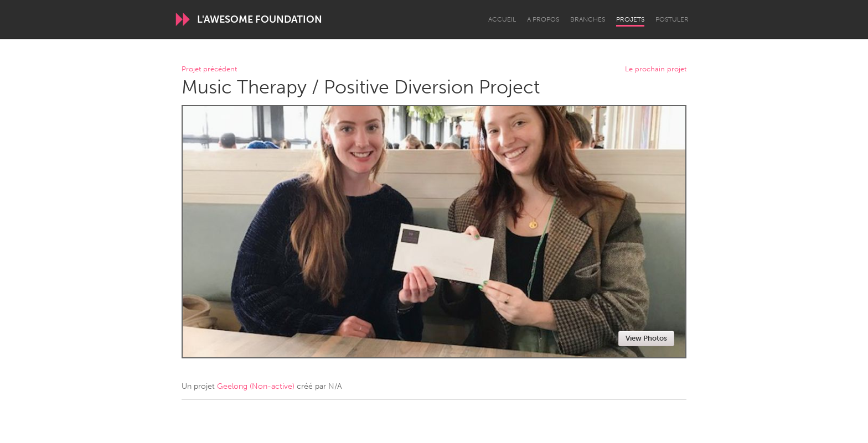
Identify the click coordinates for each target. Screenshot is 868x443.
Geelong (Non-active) (256, 386)
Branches (588, 19)
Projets (630, 19)
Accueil (502, 19)
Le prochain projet (656, 69)
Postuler (672, 19)
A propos (543, 19)
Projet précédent (209, 69)
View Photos (646, 338)
